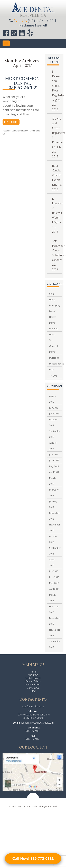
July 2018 (54, 408)
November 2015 (54, 633)
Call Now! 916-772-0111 (33, 858)
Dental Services (33, 678)
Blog (51, 294)
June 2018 (54, 414)
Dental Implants (54, 326)
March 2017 (52, 481)
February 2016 (54, 609)
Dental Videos (33, 681)
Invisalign (54, 358)
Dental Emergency (20, 131)
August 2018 (53, 399)
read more (11, 122)
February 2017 (54, 493)
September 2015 (54, 644)
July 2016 (54, 571)
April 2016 (54, 589)
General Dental (53, 349)
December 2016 (54, 516)
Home (33, 672)
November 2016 (54, 527)
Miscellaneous (54, 364)
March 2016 (52, 598)
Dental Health (53, 314)
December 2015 (54, 621)
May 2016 (54, 583)
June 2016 (54, 577)
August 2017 (53, 446)
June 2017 (54, 460)
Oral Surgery (53, 372)
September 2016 (54, 551)
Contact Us (33, 688)
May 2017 (54, 466)
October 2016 (53, 539)
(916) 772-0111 (42, 20)
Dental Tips (53, 337)
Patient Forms (33, 684)
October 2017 (53, 422)
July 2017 (54, 454)
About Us (33, 675)
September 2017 (54, 434)
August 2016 (53, 562)
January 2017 (53, 504)
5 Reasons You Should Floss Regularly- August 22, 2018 (58, 90)
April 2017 (54, 472)
